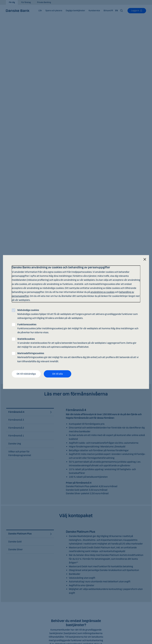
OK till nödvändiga (26, 374)
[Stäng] (145, 259)
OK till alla (58, 374)
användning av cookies (102, 292)
